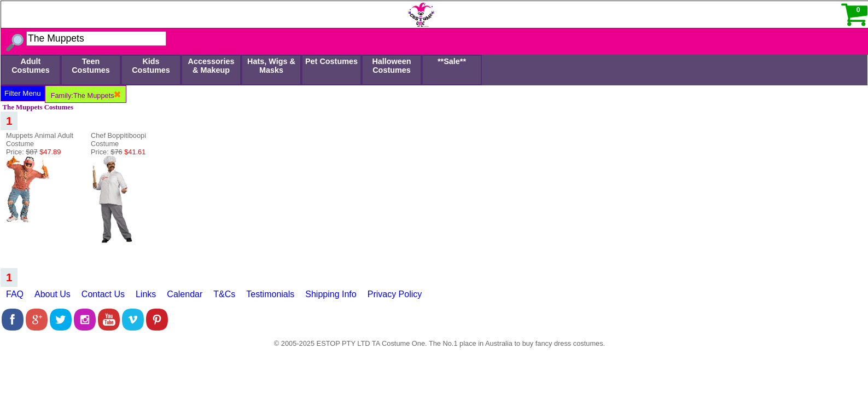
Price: (33, 152)
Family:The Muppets (86, 95)
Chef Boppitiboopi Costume (118, 140)
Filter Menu (23, 93)
